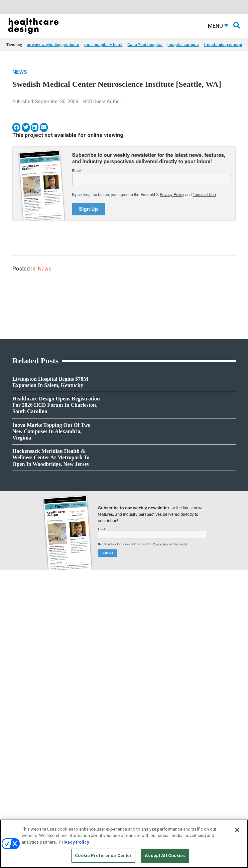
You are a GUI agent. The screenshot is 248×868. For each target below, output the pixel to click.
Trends (13, 685)
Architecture (135, 677)
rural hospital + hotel (103, 45)
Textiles (13, 772)
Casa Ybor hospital (145, 45)
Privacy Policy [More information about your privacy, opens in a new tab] (74, 842)
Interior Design (137, 694)
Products (14, 669)
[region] (124, 844)
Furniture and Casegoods (29, 755)
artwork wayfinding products (53, 45)
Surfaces (14, 764)
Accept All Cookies (165, 855)
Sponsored (16, 694)
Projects (13, 677)
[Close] (237, 830)
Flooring (14, 747)
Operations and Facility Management (156, 702)
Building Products (22, 739)
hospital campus (183, 45)
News (20, 72)
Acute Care (133, 669)
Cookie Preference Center (103, 855)
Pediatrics (133, 711)
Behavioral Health (139, 685)
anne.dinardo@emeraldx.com (151, 752)
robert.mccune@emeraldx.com (152, 773)
